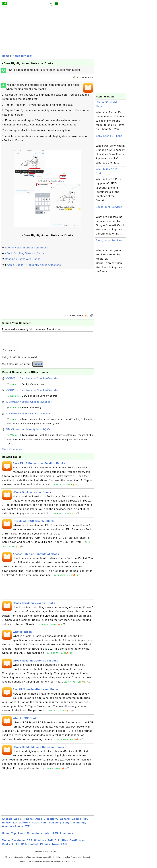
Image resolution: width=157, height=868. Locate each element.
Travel (56, 847)
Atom (63, 836)
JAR (50, 843)
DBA (30, 843)
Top (13, 836)
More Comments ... (14, 453)
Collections (34, 836)
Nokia (36, 826)
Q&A (24, 847)
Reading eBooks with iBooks (23, 259)
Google (77, 822)
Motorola (24, 826)
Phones (45, 847)
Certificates (77, 843)
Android (7, 822)
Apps (39, 822)
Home (6, 56)
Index (47, 836)
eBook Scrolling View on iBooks (25, 253)
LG (15, 826)
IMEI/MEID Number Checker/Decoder (29, 405)
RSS (55, 836)
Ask (71, 836)
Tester (6, 843)
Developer (18, 843)
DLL (57, 843)
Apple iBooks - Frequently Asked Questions (34, 265)
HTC (86, 822)
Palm (44, 826)
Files (65, 843)
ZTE (27, 829)
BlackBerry (51, 822)
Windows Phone (12, 829)
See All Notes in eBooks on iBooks (26, 248)
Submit (38, 367)
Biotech (34, 847)
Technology (79, 826)
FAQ (64, 847)
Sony (66, 826)
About (22, 836)
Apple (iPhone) (22, 56)
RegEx (6, 847)
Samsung (55, 826)
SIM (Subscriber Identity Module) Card (29, 432)
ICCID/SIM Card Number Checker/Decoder (32, 382)
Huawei (7, 826)
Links (16, 847)
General (65, 822)
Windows (40, 843)
